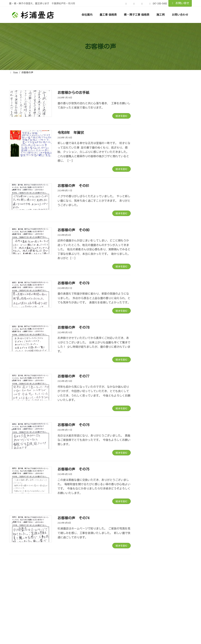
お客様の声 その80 (73, 230)
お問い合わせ (152, 582)
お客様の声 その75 (73, 469)
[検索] (187, 89)
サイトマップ (125, 582)
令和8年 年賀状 (71, 133)
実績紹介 (40, 582)
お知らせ (19, 582)
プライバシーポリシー (93, 582)
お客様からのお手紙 (73, 93)
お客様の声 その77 (73, 376)
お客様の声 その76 (73, 425)
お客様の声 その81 (73, 186)
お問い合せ (180, 3)
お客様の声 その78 (73, 327)
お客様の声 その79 (73, 283)
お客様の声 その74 (73, 518)
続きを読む (122, 116)
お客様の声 (63, 582)
